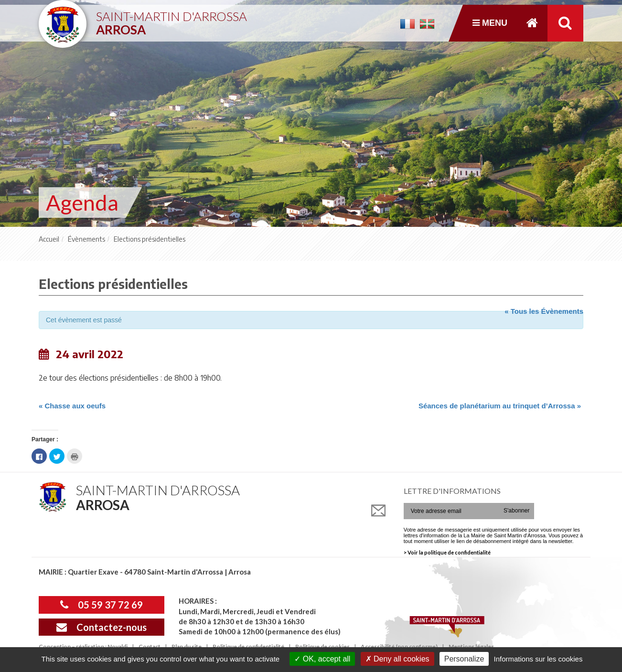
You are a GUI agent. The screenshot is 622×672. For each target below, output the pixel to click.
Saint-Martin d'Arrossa (172, 19)
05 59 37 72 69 (102, 605)
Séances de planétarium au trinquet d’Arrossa (500, 406)
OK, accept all (322, 659)
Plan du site (187, 646)
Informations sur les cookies (538, 659)
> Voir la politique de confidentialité (447, 552)
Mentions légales (471, 646)
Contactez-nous (102, 627)
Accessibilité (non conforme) (399, 646)
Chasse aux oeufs (72, 406)
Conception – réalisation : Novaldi (83, 646)
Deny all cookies (397, 659)
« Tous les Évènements (544, 311)
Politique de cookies (322, 646)
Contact (150, 646)
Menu (490, 23)
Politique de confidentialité (248, 646)
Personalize (464, 659)
